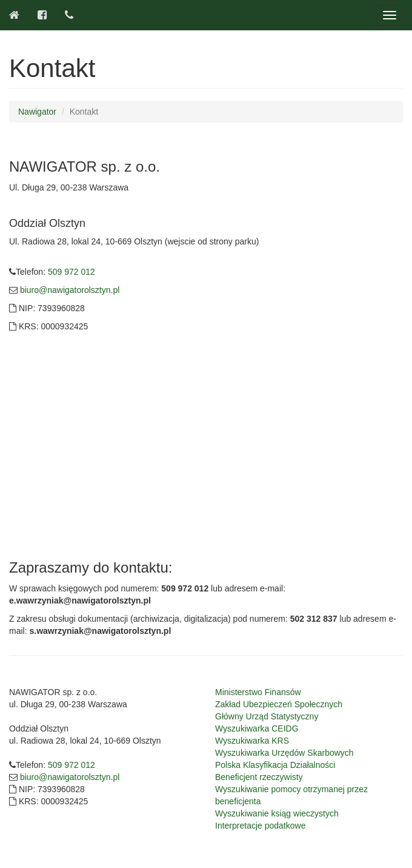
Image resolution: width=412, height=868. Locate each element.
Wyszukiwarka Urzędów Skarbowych (284, 753)
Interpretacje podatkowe (260, 826)
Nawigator (37, 112)
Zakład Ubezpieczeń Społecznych (279, 704)
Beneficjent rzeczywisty (259, 777)
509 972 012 (71, 272)
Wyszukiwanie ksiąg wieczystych (277, 813)
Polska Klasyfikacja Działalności (275, 765)
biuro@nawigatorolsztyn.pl (68, 290)
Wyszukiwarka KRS (252, 741)
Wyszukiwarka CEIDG (257, 728)
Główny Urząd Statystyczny (267, 716)
